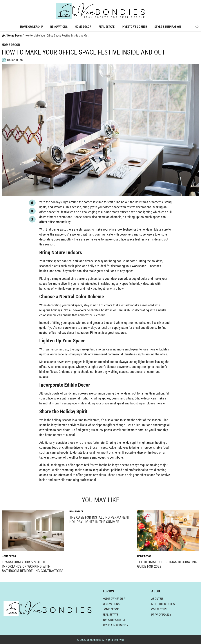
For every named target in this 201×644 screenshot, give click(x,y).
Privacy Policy (161, 615)
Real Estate (107, 27)
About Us (157, 599)
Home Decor (83, 27)
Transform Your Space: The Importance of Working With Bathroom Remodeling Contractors (32, 566)
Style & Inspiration (168, 27)
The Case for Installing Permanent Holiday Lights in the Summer (99, 520)
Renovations (59, 27)
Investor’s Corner (134, 27)
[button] (32, 203)
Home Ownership (32, 27)
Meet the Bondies (163, 604)
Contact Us (159, 609)
